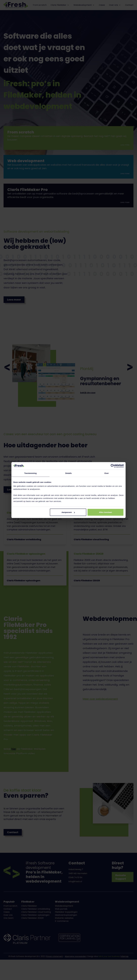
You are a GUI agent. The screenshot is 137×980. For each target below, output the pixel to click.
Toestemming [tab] (30, 473)
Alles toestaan (105, 512)
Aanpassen (68, 512)
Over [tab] (107, 473)
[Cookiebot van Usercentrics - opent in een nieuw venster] (113, 466)
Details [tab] (68, 473)
